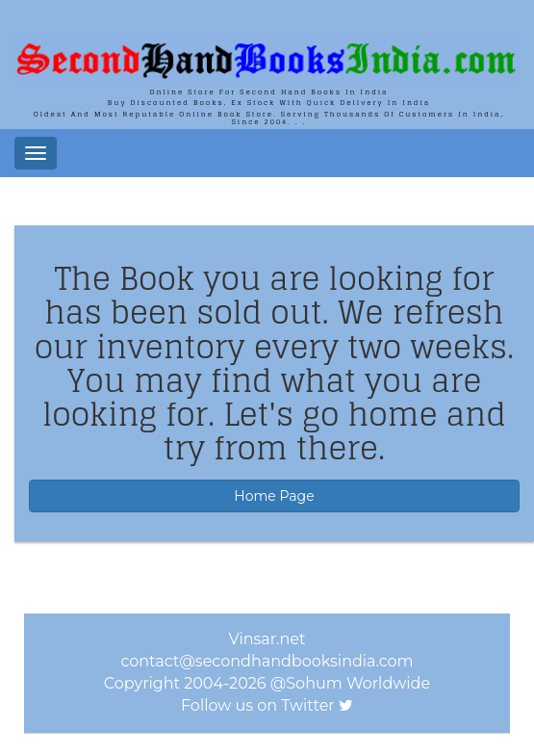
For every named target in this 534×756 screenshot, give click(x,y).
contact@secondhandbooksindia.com (267, 661)
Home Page (274, 496)
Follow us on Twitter (258, 705)
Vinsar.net (267, 639)
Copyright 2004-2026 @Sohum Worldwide (267, 683)
